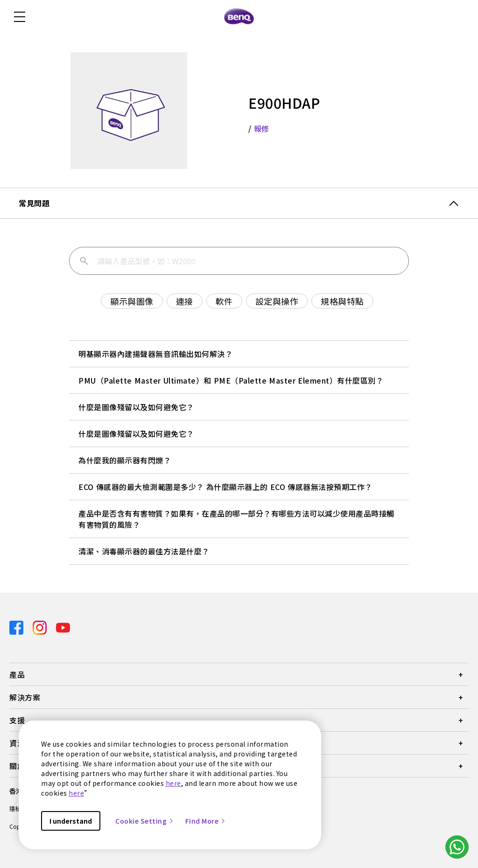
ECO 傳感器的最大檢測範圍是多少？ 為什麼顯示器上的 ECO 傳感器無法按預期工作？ (225, 487)
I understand (71, 821)
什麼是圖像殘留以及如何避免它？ (136, 407)
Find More (206, 821)
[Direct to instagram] (41, 627)
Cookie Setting (145, 821)
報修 (262, 128)
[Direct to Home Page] (239, 17)
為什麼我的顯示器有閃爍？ (125, 460)
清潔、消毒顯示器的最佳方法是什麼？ (144, 551)
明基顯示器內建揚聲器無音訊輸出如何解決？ (155, 354)
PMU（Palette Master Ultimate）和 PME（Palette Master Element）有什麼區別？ (231, 380)
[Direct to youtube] (63, 627)
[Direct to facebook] (17, 627)
